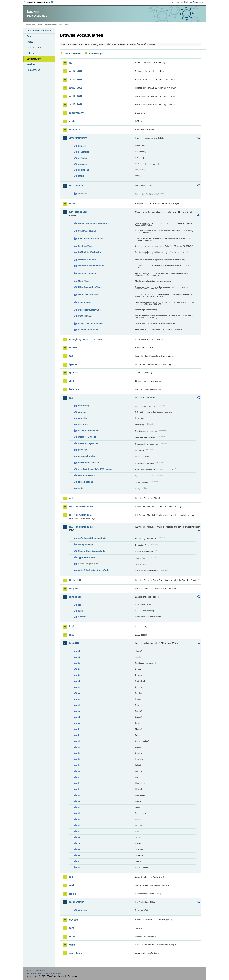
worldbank (76, 953)
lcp (71, 877)
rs (79, 837)
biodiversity (76, 113)
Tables (30, 42)
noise (73, 894)
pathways (83, 450)
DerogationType (86, 544)
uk (79, 867)
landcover (75, 597)
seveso (74, 920)
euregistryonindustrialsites (86, 339)
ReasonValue (84, 302)
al (79, 651)
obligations (83, 170)
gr (79, 747)
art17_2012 (76, 96)
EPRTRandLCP (78, 212)
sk (79, 855)
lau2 (72, 635)
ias (71, 398)
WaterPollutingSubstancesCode (94, 570)
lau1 (72, 626)
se (79, 843)
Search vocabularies (73, 54)
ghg (72, 381)
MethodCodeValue (87, 273)
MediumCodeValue (87, 260)
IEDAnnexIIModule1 (81, 507)
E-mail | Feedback (36, 971)
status (81, 176)
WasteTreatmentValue (89, 330)
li (79, 783)
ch (79, 681)
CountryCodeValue (87, 231)
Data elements (34, 48)
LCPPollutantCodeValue (90, 252)
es (79, 723)
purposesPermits (86, 456)
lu (79, 795)
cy (79, 687)
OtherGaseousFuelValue (90, 287)
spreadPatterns (85, 482)
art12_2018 (76, 80)
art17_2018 (76, 105)
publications (77, 902)
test (72, 928)
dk (79, 705)
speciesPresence (86, 475)
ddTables (82, 158)
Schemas (31, 53)
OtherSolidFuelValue (88, 295)
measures (83, 424)
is (79, 771)
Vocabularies (34, 59)
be (79, 669)
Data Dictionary (50, 25)
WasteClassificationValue (90, 324)
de (79, 699)
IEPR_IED (75, 580)
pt (79, 825)
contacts (82, 146)
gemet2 (74, 373)
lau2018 (74, 643)
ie (79, 765)
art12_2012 (76, 71)
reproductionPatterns (88, 463)
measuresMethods (87, 437)
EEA (40, 2)
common (75, 130)
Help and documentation (39, 31)
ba (79, 663)
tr (79, 861)
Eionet (39, 25)
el (79, 717)
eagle (81, 611)
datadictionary (78, 138)
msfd (72, 885)
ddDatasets (84, 152)
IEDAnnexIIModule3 (81, 515)
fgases (73, 364)
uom (72, 936)
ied (71, 498)
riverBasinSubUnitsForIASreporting (95, 469)
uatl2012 (82, 617)
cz (79, 693)
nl (79, 813)
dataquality (76, 186)
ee (79, 711)
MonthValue (84, 281)
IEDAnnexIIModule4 (81, 527)
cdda (72, 121)
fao (71, 356)
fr (79, 735)
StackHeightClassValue (89, 310)
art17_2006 (76, 88)
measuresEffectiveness (89, 430)
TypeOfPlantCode (87, 557)
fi (79, 729)
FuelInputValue (85, 246)
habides (74, 389)
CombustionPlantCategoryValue (94, 223)
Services (31, 64)
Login (177, 2)
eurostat (74, 348)
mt (79, 807)
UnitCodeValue (85, 316)
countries (83, 418)
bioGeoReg (83, 406)
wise (72, 945)
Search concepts (96, 54)
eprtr (72, 204)
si (79, 849)
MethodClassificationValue (91, 266)
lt (79, 789)
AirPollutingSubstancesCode (92, 538)
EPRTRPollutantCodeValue (91, 238)
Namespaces (33, 70)
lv (79, 801)
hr (79, 753)
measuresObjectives (88, 443)
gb (79, 741)
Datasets (31, 36)
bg (79, 675)
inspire (73, 589)
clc (80, 605)
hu (79, 759)
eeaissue (82, 164)
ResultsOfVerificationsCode (92, 551)
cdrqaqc (82, 412)
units (81, 488)
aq (71, 63)
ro (79, 831)
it (79, 777)
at (79, 657)
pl (79, 819)
